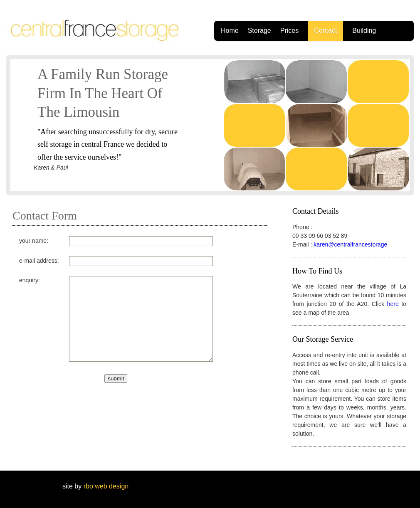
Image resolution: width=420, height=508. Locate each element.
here (393, 304)
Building (364, 31)
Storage (259, 31)
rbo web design (105, 486)
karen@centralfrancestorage (350, 244)
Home (230, 31)
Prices (289, 31)
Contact (325, 31)
